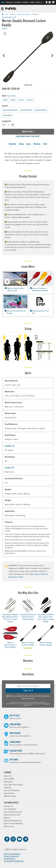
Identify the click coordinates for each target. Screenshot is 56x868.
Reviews (37, 144)
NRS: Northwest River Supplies (11, 9)
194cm (13, 100)
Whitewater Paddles (24, 14)
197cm (21, 100)
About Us (8, 776)
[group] (28, 59)
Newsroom (8, 782)
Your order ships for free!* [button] (28, 137)
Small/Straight (26, 110)
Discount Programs (12, 790)
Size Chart (11, 96)
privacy (47, 704)
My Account (9, 826)
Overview (12, 144)
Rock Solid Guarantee (13, 812)
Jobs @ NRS (9, 779)
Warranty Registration (13, 821)
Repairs (7, 818)
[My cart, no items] (53, 2)
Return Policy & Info (12, 815)
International (9, 793)
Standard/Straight (10, 110)
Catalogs (7, 788)
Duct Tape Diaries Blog (13, 785)
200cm (30, 100)
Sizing (21, 144)
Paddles (13, 14)
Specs (29, 144)
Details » (5, 29)
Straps (25, 2)
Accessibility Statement (14, 861)
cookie (25, 705)
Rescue (9, 2)
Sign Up (28, 690)
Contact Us (8, 806)
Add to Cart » (28, 132)
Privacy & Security (11, 856)
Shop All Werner (9, 17)
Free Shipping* (10, 809)
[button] (5, 34)
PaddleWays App (43, 2)
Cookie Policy (10, 859)
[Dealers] (47, 2)
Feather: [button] (10, 446)
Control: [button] (9, 468)
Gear (7, 14)
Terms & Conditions (12, 854)
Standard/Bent (41, 110)
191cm (5, 100)
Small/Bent (7, 115)
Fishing (17, 2)
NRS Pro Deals (10, 796)
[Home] (3, 14)
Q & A (45, 144)
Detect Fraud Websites (13, 823)
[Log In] (50, 2)
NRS (3, 2)
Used (32, 2)
